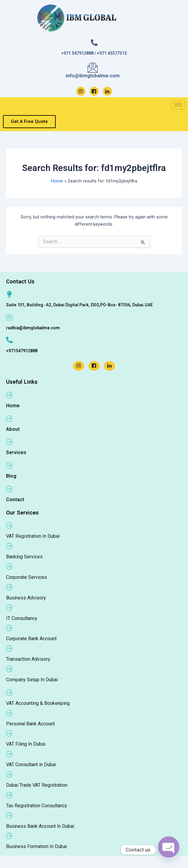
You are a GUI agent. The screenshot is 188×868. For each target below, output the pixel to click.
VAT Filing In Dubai (26, 744)
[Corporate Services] (9, 566)
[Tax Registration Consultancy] (9, 795)
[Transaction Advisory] (9, 648)
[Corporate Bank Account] (9, 628)
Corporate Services (26, 577)
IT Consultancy (22, 618)
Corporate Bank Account (31, 639)
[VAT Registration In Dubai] (9, 525)
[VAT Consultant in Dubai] (9, 754)
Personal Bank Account (30, 724)
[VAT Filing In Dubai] (9, 733)
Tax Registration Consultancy (37, 806)
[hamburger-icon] (178, 105)
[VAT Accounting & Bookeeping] (9, 692)
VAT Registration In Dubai (33, 536)
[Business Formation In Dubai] (9, 836)
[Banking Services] (9, 546)
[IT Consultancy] (9, 608)
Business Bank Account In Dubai (40, 826)
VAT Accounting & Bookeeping (38, 703)
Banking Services (24, 557)
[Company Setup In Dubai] (9, 669)
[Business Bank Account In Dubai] (9, 815)
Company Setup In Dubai (32, 680)
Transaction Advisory (28, 659)
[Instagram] (81, 91)
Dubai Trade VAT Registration (37, 785)
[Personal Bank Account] (9, 713)
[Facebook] (94, 91)
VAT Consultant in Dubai (31, 765)
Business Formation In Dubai (36, 846)
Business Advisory (26, 598)
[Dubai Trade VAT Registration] (9, 774)
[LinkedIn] (107, 91)
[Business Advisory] (9, 587)
